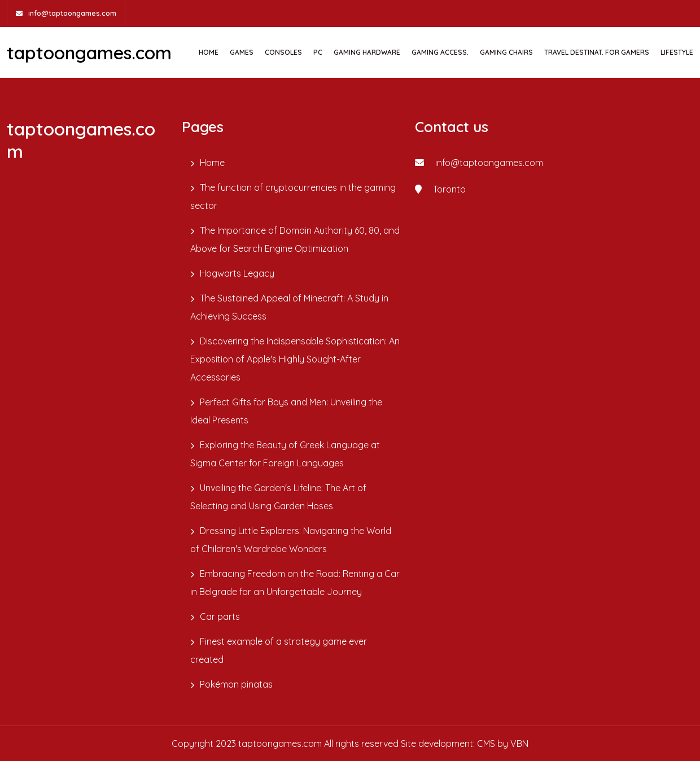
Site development (437, 743)
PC (318, 52)
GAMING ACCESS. (440, 52)
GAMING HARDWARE (367, 52)
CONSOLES (283, 52)
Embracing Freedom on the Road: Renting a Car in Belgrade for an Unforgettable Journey (295, 583)
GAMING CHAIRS (506, 52)
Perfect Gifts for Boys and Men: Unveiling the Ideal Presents (286, 411)
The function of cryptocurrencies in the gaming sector (293, 196)
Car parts (220, 616)
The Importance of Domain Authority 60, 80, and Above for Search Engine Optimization (295, 239)
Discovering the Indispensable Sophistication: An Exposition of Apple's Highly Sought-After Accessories (295, 359)
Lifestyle (677, 52)
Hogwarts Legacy (237, 273)
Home (209, 52)
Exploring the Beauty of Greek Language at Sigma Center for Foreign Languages (285, 454)
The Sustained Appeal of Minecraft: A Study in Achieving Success (289, 307)
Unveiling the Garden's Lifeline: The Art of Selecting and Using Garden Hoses (278, 497)
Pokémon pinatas (236, 684)
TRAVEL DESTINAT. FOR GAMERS (597, 52)
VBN (519, 743)
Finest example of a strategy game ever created (279, 650)
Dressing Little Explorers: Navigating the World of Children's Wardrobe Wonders (291, 540)
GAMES (242, 52)
